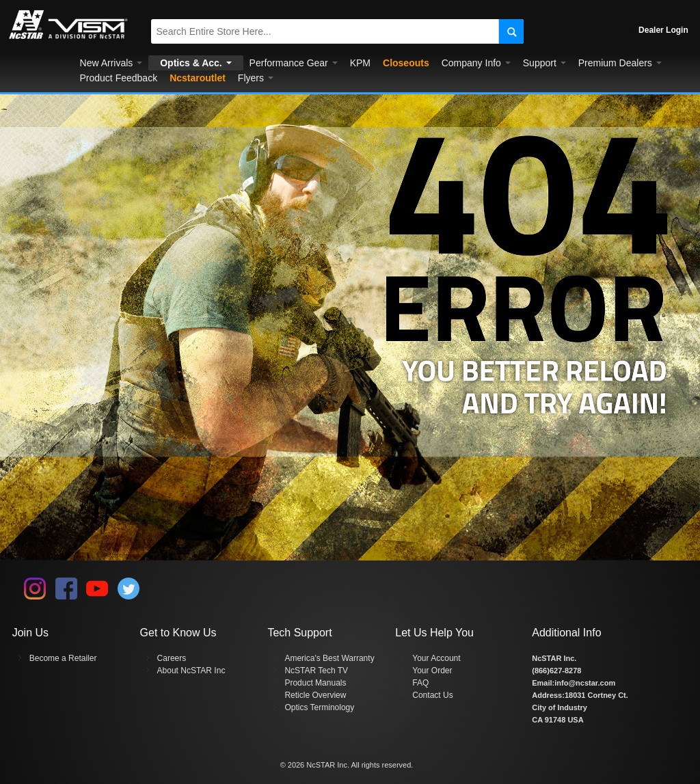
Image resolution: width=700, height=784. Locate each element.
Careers (172, 658)
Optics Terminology (319, 707)
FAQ (420, 683)
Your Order (432, 671)
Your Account (436, 658)
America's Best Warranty (329, 658)
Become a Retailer (63, 658)
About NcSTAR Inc (191, 671)
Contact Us (432, 695)
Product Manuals (315, 683)
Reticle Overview (315, 695)
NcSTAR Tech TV (316, 671)
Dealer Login (663, 30)
